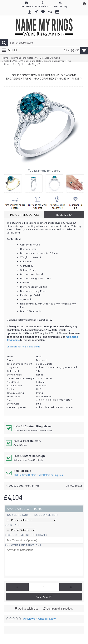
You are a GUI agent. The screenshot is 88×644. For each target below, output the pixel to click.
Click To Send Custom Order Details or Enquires (38, 475)
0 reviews (29, 619)
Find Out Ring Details (24, 215)
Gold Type (12, 525)
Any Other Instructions (23, 545)
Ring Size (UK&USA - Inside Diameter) (31, 515)
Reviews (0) (64, 215)
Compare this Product (59, 609)
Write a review (46, 619)
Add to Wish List (28, 609)
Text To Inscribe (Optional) (26, 535)
